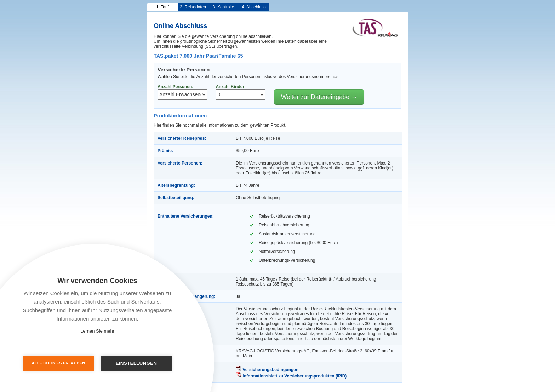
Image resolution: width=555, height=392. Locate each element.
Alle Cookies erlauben (59, 363)
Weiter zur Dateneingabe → (319, 97)
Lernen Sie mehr (97, 331)
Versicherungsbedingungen (267, 370)
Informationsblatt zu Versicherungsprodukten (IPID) (291, 376)
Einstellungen (136, 363)
